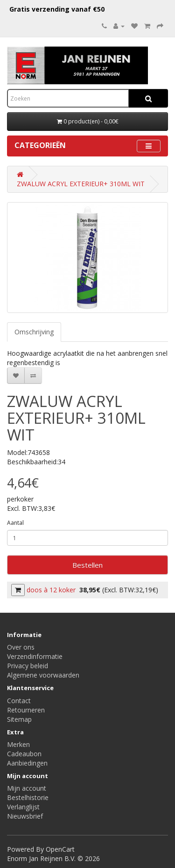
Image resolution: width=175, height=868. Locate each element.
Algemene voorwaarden (43, 675)
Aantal (15, 523)
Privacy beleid (28, 666)
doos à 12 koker (51, 590)
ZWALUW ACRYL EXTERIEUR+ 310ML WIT (81, 184)
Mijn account (27, 788)
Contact (19, 701)
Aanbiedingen (27, 763)
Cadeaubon (24, 754)
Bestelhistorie (28, 797)
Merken (18, 744)
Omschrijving (34, 332)
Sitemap (19, 719)
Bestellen (87, 565)
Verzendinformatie (35, 656)
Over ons (21, 647)
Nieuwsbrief (25, 816)
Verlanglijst (23, 807)
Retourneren (26, 710)
